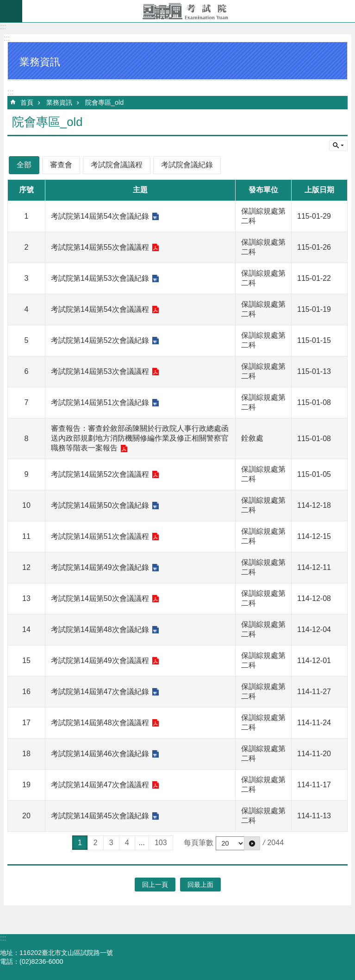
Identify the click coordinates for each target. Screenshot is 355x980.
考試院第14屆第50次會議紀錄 (100, 505)
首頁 (27, 102)
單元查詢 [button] (338, 145)
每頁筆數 (199, 843)
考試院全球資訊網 (189, 11)
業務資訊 (59, 102)
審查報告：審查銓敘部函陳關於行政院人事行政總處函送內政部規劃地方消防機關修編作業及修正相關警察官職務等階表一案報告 (140, 438)
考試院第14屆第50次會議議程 (100, 598)
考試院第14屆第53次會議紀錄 (100, 278)
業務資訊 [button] (40, 62)
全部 (24, 165)
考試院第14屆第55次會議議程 (100, 247)
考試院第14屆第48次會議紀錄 (100, 629)
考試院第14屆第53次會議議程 (100, 371)
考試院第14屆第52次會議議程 (100, 474)
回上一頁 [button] (155, 885)
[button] (252, 843)
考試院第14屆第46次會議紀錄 (100, 754)
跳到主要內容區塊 (5, 5)
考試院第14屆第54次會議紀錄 (100, 216)
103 (161, 843)
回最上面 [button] (200, 885)
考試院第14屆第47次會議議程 (100, 785)
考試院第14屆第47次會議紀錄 (100, 692)
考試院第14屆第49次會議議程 (100, 661)
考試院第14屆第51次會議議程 (100, 536)
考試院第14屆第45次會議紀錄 (100, 816)
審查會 (61, 165)
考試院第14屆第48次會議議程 (100, 723)
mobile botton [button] (11, 11)
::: (3, 27)
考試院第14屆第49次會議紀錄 (100, 567)
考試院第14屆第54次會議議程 (100, 309)
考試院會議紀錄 (187, 165)
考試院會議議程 (117, 165)
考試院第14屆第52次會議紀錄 (100, 340)
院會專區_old (104, 102)
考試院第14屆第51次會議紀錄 (100, 402)
